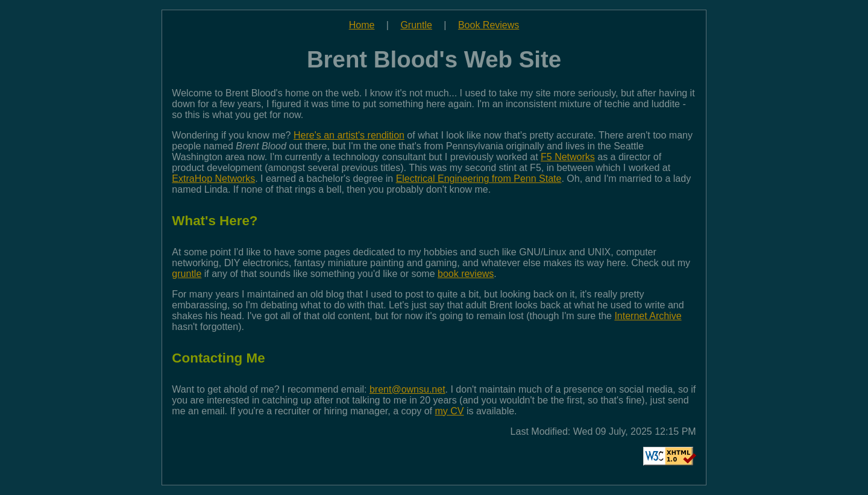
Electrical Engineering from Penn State (479, 179)
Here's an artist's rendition (349, 135)
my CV (450, 411)
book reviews (466, 274)
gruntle (187, 274)
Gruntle (416, 25)
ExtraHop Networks (213, 179)
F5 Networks (568, 157)
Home (362, 25)
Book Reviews (489, 25)
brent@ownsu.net (407, 389)
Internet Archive (648, 316)
